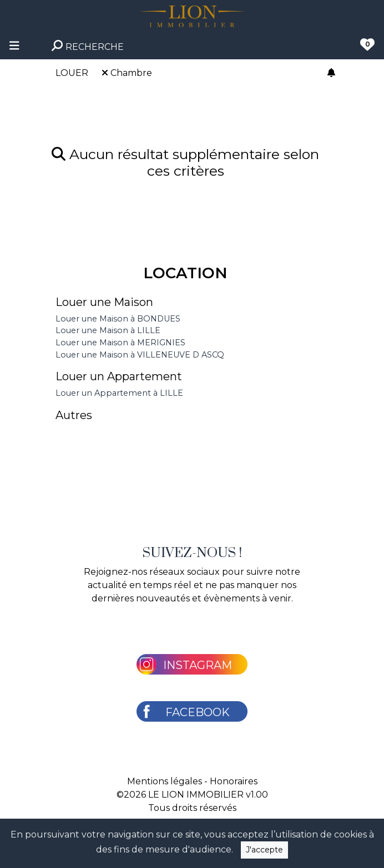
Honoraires (234, 781)
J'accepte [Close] (264, 850)
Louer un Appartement (119, 376)
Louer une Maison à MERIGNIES (120, 343)
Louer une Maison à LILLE (108, 330)
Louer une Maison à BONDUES (118, 319)
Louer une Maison (104, 302)
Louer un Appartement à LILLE (119, 393)
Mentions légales (165, 781)
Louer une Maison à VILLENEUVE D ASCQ (140, 355)
